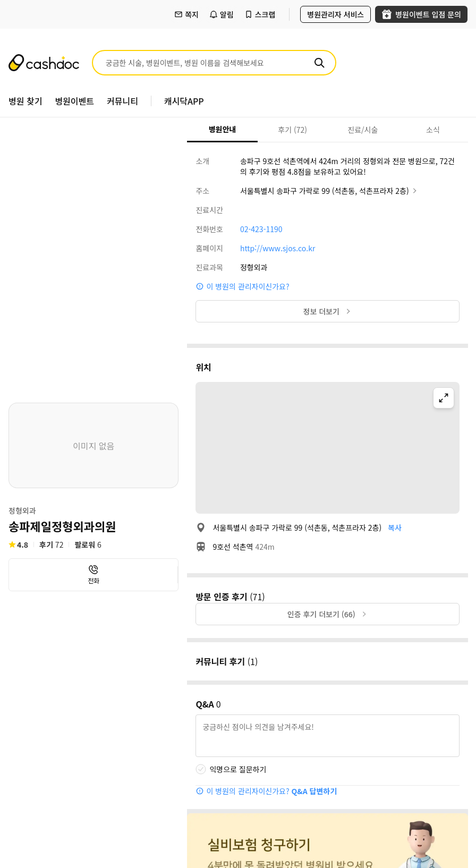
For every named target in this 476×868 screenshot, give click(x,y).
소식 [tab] (433, 130)
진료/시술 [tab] (363, 130)
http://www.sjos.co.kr (278, 248)
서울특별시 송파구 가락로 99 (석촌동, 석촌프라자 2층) (329, 191)
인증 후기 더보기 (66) (328, 614)
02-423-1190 (261, 229)
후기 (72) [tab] (292, 130)
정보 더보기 (328, 311)
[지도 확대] (444, 398)
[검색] (319, 63)
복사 (395, 527)
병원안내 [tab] (223, 129)
